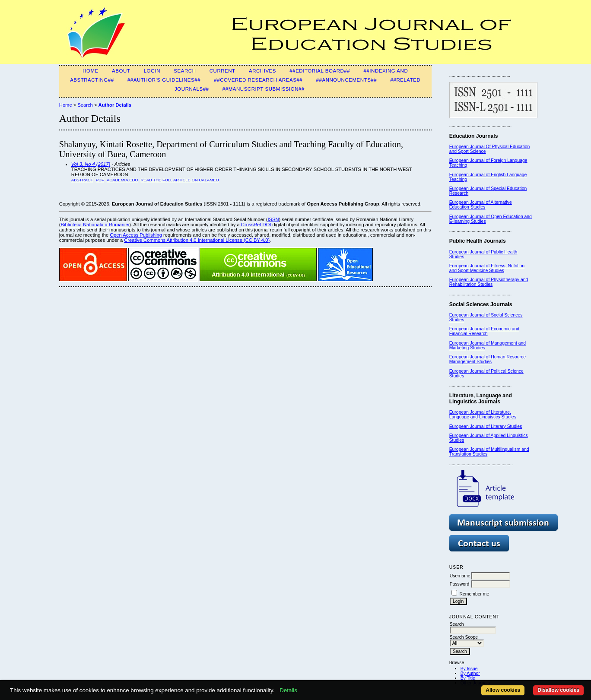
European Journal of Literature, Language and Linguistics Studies (483, 415)
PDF (100, 180)
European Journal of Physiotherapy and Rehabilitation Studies (489, 282)
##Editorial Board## (320, 71)
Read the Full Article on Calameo (180, 180)
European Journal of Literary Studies (486, 426)
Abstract (82, 180)
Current (222, 71)
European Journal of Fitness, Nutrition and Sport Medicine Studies (487, 268)
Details (288, 690)
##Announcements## (347, 80)
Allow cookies (503, 690)
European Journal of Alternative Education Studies (481, 205)
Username (460, 576)
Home (91, 71)
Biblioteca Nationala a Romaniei (95, 225)
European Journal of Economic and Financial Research (484, 331)
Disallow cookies (558, 690)
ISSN (273, 219)
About (121, 71)
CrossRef (251, 225)
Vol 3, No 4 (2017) (91, 164)
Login (152, 71)
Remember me (475, 594)
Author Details (115, 105)
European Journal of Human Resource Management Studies (488, 359)
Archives (262, 71)
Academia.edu (122, 180)
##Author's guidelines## (164, 80)
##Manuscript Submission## (264, 89)
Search (185, 71)
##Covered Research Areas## (258, 80)
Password (460, 584)
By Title (468, 678)
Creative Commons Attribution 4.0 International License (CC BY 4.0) (197, 240)
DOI (267, 225)
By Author (470, 673)
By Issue (469, 669)
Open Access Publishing (136, 235)
